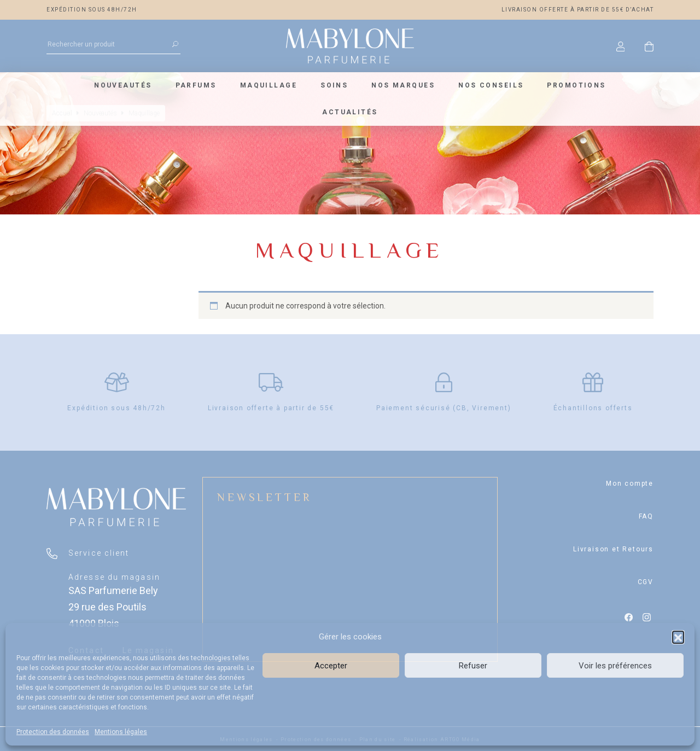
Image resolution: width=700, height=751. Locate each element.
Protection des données (53, 732)
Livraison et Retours (613, 549)
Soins (334, 85)
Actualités (350, 112)
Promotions (576, 85)
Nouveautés (123, 85)
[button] (678, 637)
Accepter (331, 666)
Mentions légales (121, 732)
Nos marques (403, 85)
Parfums (196, 85)
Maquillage (269, 85)
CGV (646, 582)
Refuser (473, 666)
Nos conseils (491, 85)
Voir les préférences (615, 666)
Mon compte (630, 484)
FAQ (646, 516)
